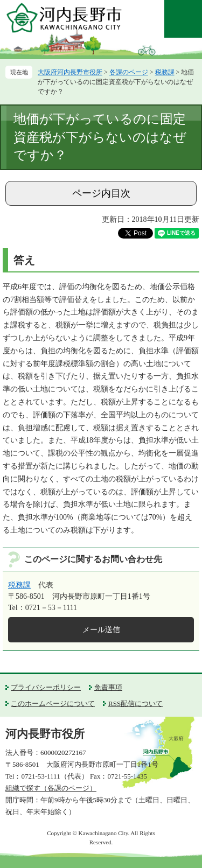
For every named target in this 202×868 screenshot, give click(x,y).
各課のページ (129, 72)
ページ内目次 (101, 193)
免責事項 (108, 687)
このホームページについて (53, 703)
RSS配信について (135, 703)
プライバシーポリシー (46, 687)
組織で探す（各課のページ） (51, 788)
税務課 (165, 72)
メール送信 (101, 630)
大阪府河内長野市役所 (70, 72)
